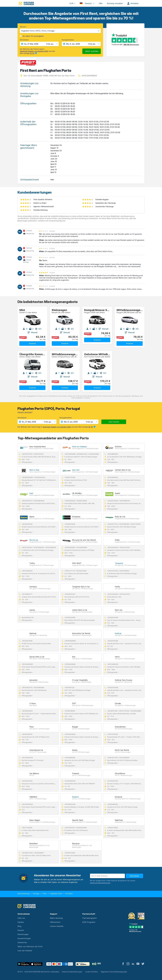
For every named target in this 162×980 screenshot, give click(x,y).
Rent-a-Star (34, 470)
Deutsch (86, 3)
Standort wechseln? (25, 412)
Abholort (23, 27)
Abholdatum (24, 40)
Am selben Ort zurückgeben (33, 36)
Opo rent (76, 470)
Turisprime (119, 563)
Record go (34, 540)
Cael (31, 493)
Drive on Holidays (79, 447)
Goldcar (118, 633)
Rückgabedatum (68, 40)
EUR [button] (71, 3)
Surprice (75, 797)
